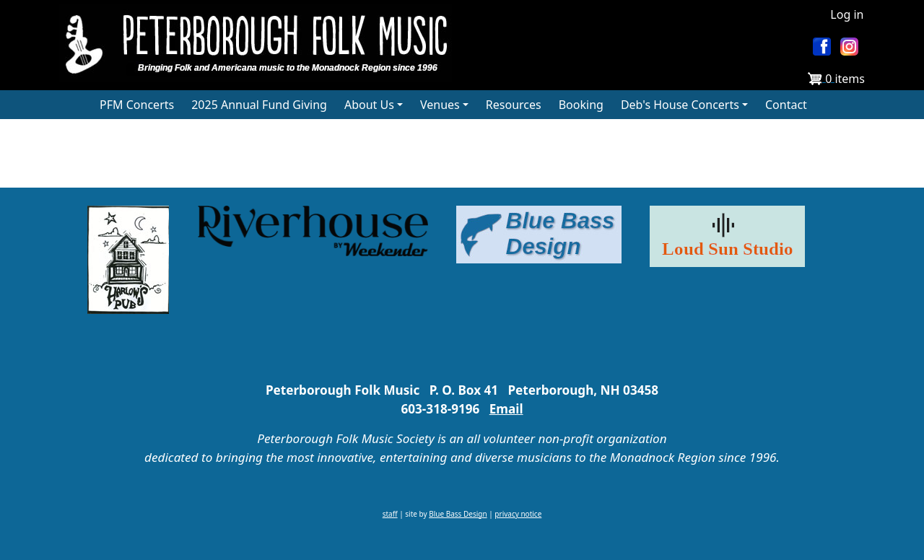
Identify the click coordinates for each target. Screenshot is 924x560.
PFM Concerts (137, 105)
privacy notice (518, 514)
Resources (514, 105)
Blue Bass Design (458, 514)
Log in (847, 14)
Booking (581, 105)
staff (390, 514)
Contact (786, 105)
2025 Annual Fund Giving (259, 105)
